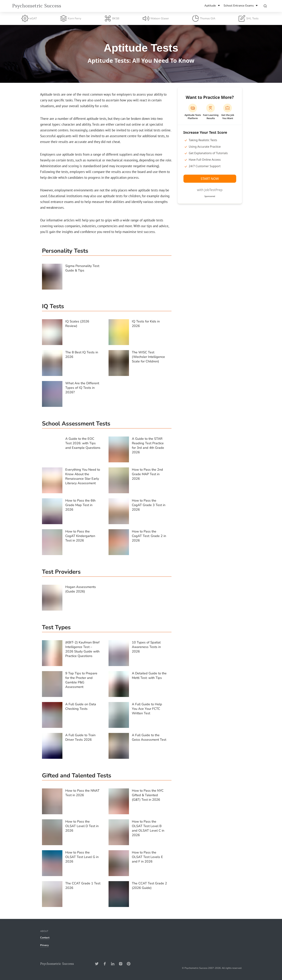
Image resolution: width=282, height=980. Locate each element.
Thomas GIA (204, 18)
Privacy (44, 945)
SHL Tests (248, 18)
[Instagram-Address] (121, 964)
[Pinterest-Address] (129, 964)
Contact (45, 938)
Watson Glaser (156, 18)
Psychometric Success (37, 6)
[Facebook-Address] (105, 964)
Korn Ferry (71, 18)
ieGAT (29, 18)
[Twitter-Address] (97, 964)
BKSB (112, 18)
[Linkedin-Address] (113, 964)
